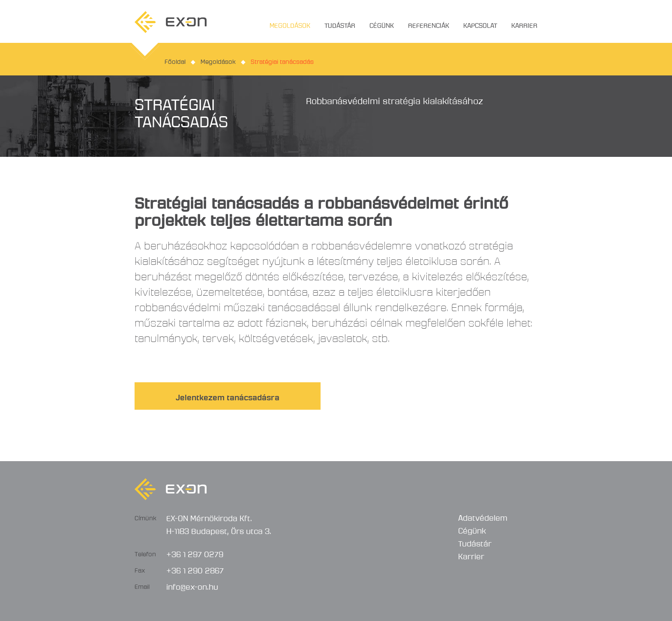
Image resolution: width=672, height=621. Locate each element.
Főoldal (175, 60)
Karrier (524, 24)
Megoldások (290, 24)
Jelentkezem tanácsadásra (228, 396)
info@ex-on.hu (192, 585)
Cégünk (382, 24)
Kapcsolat (480, 24)
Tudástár (340, 24)
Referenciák (429, 24)
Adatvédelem (483, 516)
